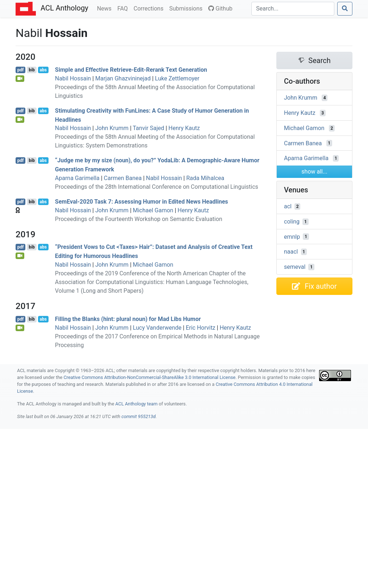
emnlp (292, 236)
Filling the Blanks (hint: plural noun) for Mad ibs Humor (128, 319)
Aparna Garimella (77, 178)
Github (220, 9)
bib (32, 70)
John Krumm (112, 128)
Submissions (187, 8)
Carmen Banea (123, 178)
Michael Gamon (153, 210)
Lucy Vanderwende (157, 328)
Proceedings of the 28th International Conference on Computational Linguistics (157, 187)
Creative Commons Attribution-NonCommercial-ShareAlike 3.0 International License (150, 377)
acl (288, 206)
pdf (21, 70)
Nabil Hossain (73, 78)
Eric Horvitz (201, 328)
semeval (295, 267)
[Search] (293, 9)
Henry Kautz (184, 128)
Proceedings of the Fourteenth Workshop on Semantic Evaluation (139, 219)
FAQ (124, 8)
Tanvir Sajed (148, 128)
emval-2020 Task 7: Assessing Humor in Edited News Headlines (142, 202)
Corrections (150, 8)
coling (292, 222)
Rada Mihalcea (205, 178)
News (106, 8)
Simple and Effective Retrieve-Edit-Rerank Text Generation (131, 70)
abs (43, 70)
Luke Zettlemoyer (177, 78)
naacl (291, 252)
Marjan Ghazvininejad (123, 78)
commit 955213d (138, 416)
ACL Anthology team (136, 404)
